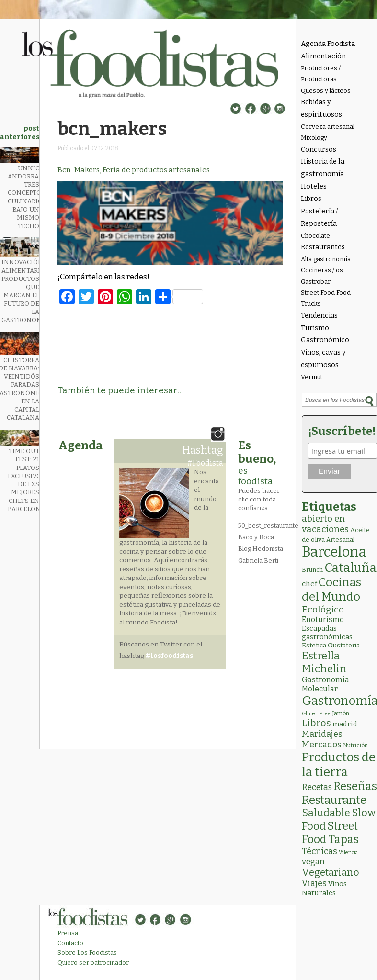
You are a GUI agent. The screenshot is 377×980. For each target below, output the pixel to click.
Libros (311, 199)
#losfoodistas (169, 656)
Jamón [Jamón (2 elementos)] (341, 713)
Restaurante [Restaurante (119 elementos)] (334, 800)
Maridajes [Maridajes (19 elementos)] (322, 734)
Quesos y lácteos (326, 91)
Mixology (314, 138)
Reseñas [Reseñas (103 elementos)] (355, 786)
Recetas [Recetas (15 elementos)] (317, 787)
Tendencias (319, 316)
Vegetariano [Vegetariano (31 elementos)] (331, 872)
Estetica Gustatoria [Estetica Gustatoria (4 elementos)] (331, 645)
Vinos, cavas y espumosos (323, 359)
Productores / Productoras (321, 74)
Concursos (319, 150)
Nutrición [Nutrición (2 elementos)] (355, 746)
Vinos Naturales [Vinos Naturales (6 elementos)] (324, 888)
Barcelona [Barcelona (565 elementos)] (334, 552)
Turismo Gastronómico (325, 334)
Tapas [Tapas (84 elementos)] (343, 839)
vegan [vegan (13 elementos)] (313, 862)
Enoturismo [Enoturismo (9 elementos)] (323, 619)
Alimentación (323, 56)
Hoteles (314, 186)
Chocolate (315, 236)
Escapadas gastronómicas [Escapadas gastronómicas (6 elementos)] (327, 633)
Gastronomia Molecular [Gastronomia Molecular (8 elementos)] (326, 684)
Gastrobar (316, 282)
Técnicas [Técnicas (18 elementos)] (320, 851)
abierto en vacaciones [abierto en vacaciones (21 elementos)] (325, 524)
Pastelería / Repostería (320, 217)
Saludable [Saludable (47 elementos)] (326, 813)
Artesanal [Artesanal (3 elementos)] (340, 540)
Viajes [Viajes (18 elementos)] (314, 883)
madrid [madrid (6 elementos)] (345, 724)
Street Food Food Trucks (326, 298)
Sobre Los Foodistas (87, 952)
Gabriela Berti (258, 561)
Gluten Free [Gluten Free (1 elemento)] (316, 714)
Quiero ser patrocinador (93, 963)
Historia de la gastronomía (323, 168)
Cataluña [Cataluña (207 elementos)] (350, 568)
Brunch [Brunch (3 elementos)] (312, 570)
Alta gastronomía (326, 259)
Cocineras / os (322, 270)
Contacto (70, 943)
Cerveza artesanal (328, 127)
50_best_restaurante (268, 526)
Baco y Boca (256, 537)
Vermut (312, 377)
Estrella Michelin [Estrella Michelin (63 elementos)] (324, 662)
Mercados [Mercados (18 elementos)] (322, 745)
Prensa (68, 933)
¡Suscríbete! (341, 431)
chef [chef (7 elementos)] (309, 584)
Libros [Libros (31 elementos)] (316, 723)
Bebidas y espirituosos (321, 108)
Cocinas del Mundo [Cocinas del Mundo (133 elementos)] (331, 590)
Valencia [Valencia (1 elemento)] (348, 852)
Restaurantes (323, 247)
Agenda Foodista (328, 44)
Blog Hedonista (261, 549)
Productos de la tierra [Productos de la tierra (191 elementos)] (339, 765)
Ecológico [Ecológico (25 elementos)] (323, 609)
